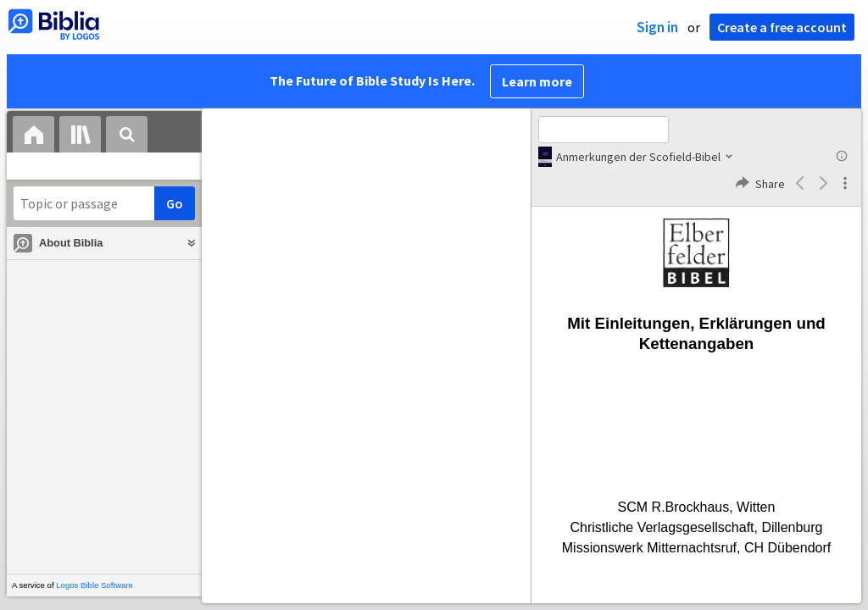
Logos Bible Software (95, 585)
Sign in (657, 27)
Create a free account (782, 27)
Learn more (537, 81)
